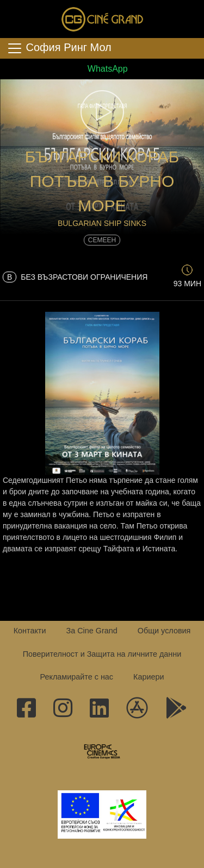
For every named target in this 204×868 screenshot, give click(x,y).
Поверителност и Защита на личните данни (102, 654)
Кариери (149, 677)
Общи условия (164, 631)
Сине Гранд (102, 19)
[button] (102, 112)
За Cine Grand (91, 631)
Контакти (30, 631)
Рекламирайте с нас (76, 677)
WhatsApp (102, 69)
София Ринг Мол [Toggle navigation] (59, 48)
